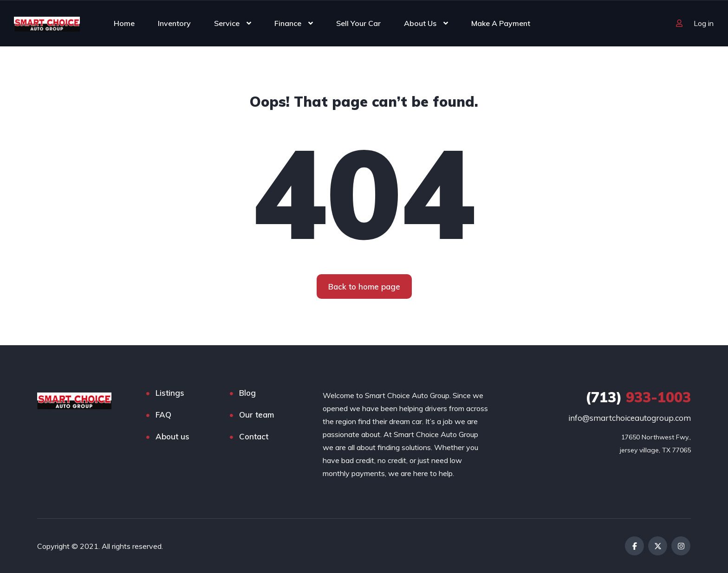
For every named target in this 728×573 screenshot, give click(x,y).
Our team (257, 415)
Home (124, 23)
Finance (288, 23)
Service (227, 23)
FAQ (163, 415)
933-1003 (638, 397)
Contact (254, 436)
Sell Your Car (358, 23)
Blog (247, 393)
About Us (420, 23)
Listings (170, 393)
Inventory (174, 23)
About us (172, 436)
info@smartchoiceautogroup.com (630, 418)
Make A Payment (501, 23)
